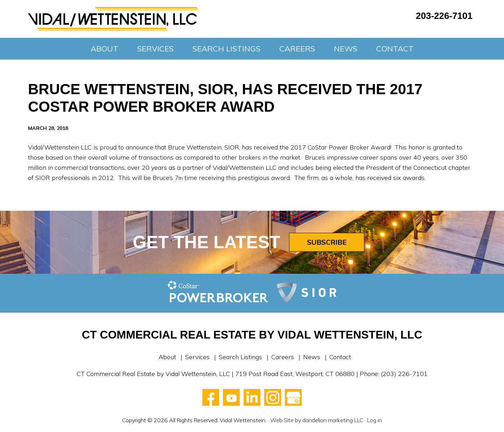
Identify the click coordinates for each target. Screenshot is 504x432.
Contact (340, 357)
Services (197, 357)
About (167, 357)
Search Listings (240, 357)
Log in (374, 420)
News (312, 357)
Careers (283, 357)
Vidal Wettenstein (113, 19)
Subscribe (327, 242)
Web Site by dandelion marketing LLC (317, 420)
